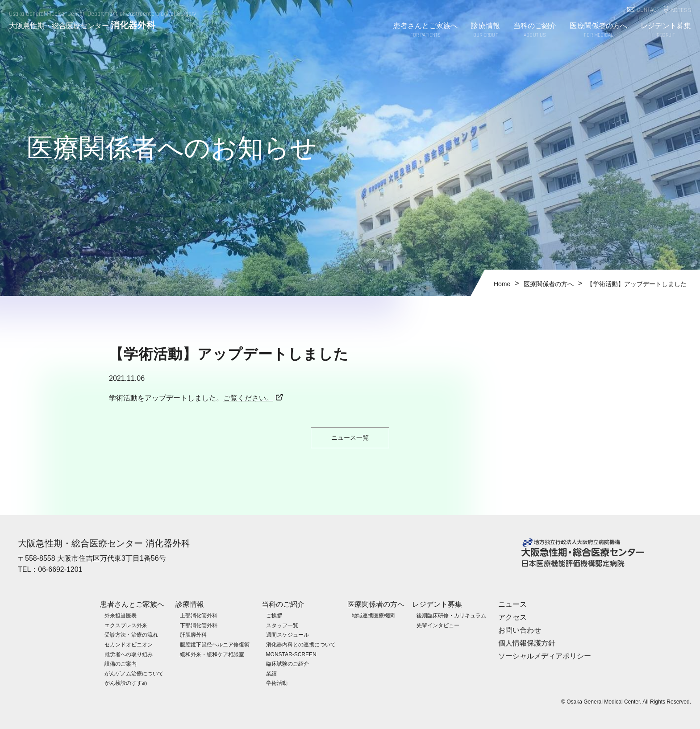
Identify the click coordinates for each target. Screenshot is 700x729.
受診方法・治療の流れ (131, 634)
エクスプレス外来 (126, 625)
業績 (271, 673)
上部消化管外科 (199, 615)
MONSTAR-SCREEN (291, 654)
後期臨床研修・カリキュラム (451, 615)
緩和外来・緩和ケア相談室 (212, 654)
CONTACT (648, 10)
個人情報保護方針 (527, 643)
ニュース (512, 604)
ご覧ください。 (248, 398)
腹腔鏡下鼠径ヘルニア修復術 (215, 644)
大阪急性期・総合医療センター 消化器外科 (104, 543)
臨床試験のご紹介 (287, 663)
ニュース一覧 (350, 437)
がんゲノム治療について (134, 673)
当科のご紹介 (535, 31)
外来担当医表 (121, 615)
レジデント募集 (666, 31)
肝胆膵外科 (193, 634)
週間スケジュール (287, 634)
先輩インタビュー (438, 625)
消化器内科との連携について (301, 644)
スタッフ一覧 (282, 625)
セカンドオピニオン (129, 644)
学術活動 (277, 683)
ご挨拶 (274, 615)
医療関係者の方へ (598, 31)
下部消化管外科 (199, 625)
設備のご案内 (121, 663)
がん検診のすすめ (126, 683)
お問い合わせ (520, 630)
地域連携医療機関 (373, 615)
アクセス (512, 617)
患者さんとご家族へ (426, 31)
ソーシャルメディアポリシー (545, 656)
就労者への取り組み (129, 654)
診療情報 (485, 31)
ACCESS (681, 10)
